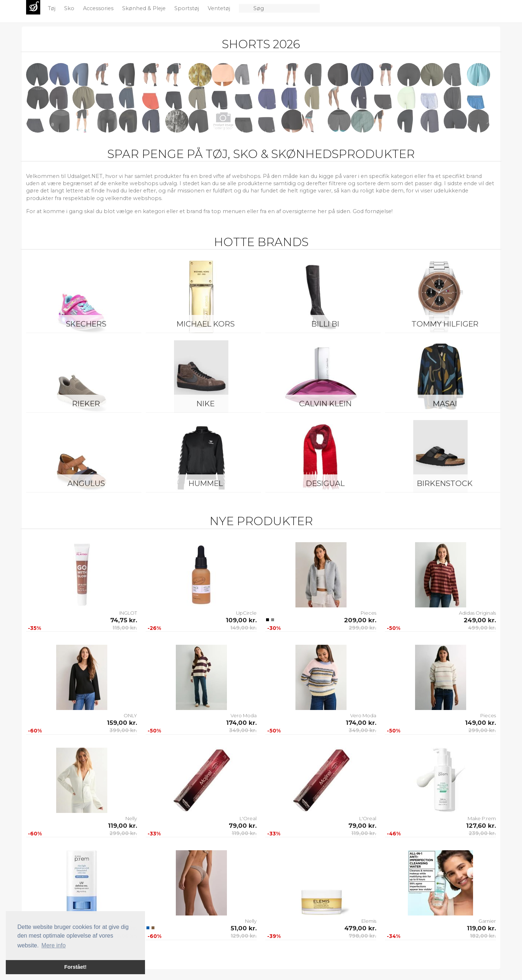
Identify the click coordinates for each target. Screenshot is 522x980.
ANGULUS (86, 483)
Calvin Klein (325, 404)
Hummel (206, 483)
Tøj (52, 8)
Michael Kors (206, 324)
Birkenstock (445, 483)
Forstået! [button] (75, 967)
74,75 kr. (124, 620)
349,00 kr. (243, 730)
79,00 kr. (243, 826)
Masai (445, 404)
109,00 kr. (241, 620)
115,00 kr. (125, 628)
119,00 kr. (123, 826)
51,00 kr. (244, 928)
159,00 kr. (122, 723)
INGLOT (128, 613)
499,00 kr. (482, 628)
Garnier (487, 921)
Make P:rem (482, 818)
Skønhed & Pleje (145, 8)
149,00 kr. (243, 628)
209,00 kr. (360, 620)
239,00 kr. (482, 833)
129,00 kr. (244, 936)
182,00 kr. (483, 936)
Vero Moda (244, 715)
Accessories (99, 8)
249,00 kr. (480, 620)
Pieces (368, 613)
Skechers (86, 324)
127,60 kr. (481, 826)
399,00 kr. (123, 730)
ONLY (130, 715)
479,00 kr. (360, 928)
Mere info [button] (53, 945)
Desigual (325, 483)
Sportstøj (187, 8)
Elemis (369, 921)
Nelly (131, 818)
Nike (206, 404)
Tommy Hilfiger (445, 324)
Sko (70, 8)
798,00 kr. (362, 936)
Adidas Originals (477, 613)
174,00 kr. (241, 723)
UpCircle (246, 613)
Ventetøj (220, 8)
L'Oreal (248, 818)
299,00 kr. (362, 628)
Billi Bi (325, 324)
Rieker (86, 404)
